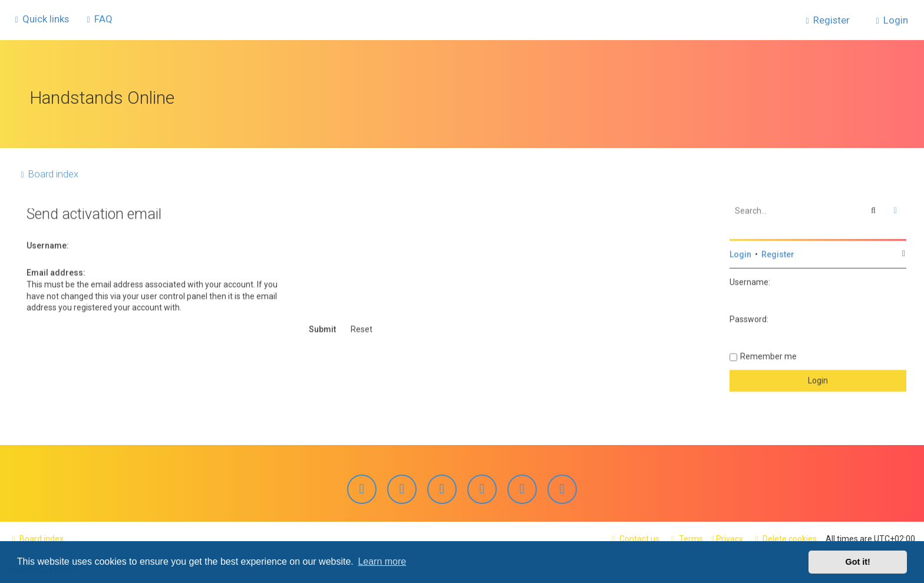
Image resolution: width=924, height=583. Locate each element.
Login (740, 252)
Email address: (56, 270)
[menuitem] (98, 18)
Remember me (768, 354)
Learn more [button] (382, 561)
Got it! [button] (858, 562)
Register (778, 252)
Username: (48, 242)
